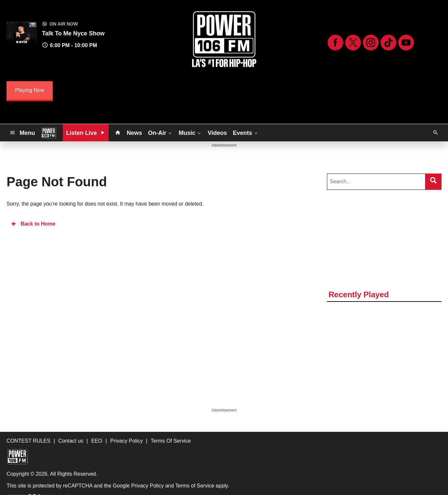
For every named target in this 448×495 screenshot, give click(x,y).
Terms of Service (195, 486)
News (134, 133)
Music (190, 133)
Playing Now (30, 90)
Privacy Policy (148, 486)
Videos (217, 133)
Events (246, 133)
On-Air (160, 133)
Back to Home (33, 224)
